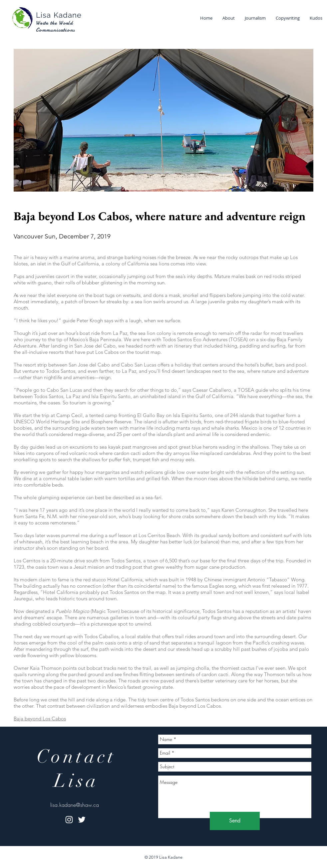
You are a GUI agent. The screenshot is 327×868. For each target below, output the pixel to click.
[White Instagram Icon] (69, 820)
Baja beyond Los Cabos (40, 719)
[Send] (235, 821)
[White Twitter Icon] (82, 820)
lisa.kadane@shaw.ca (75, 805)
